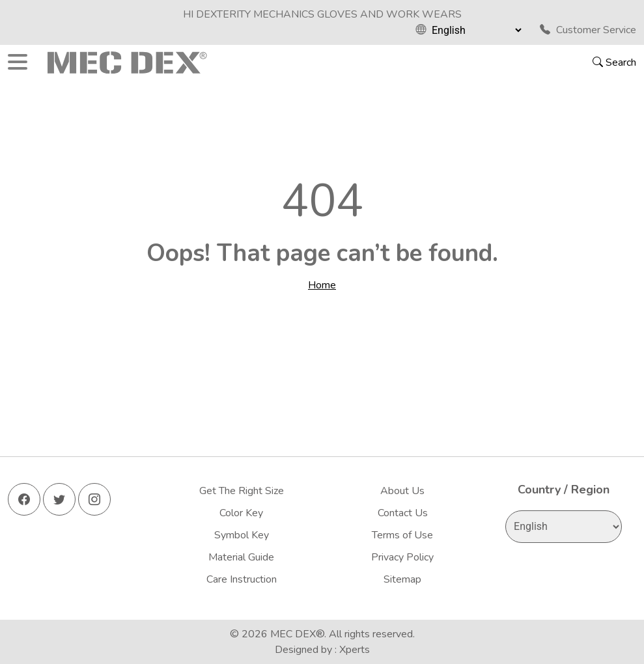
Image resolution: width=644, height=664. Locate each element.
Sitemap (402, 579)
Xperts (355, 650)
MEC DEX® (297, 634)
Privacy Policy (402, 557)
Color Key (241, 513)
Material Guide (241, 557)
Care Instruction (242, 579)
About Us (402, 491)
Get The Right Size (242, 491)
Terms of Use (402, 535)
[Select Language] (476, 30)
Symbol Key (242, 535)
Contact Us (403, 513)
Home (322, 285)
